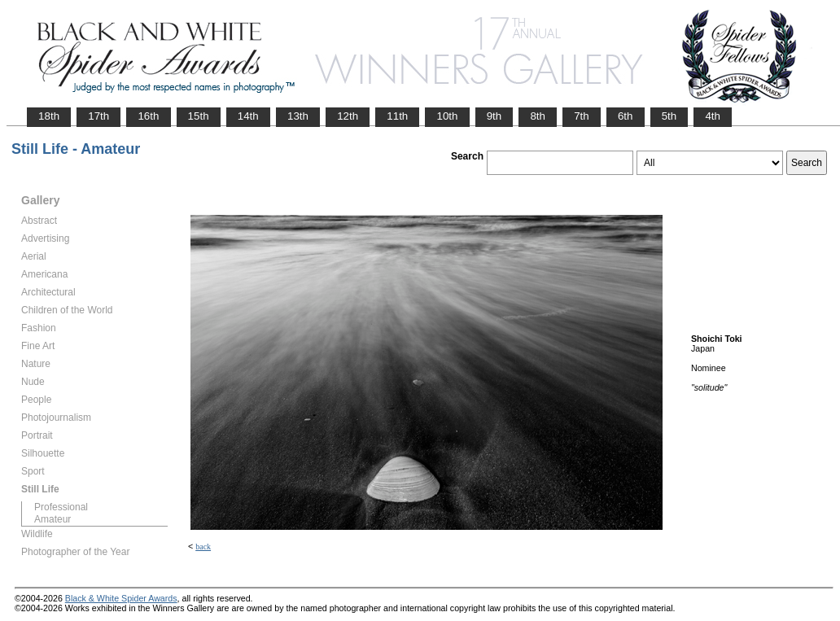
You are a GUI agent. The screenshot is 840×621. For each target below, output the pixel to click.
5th (669, 116)
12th (348, 116)
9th (494, 116)
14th (248, 116)
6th (626, 116)
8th (538, 116)
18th (49, 116)
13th (298, 116)
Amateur (52, 519)
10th (447, 116)
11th (397, 116)
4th (713, 116)
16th (148, 116)
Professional (61, 507)
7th (582, 116)
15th (199, 116)
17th (98, 116)
